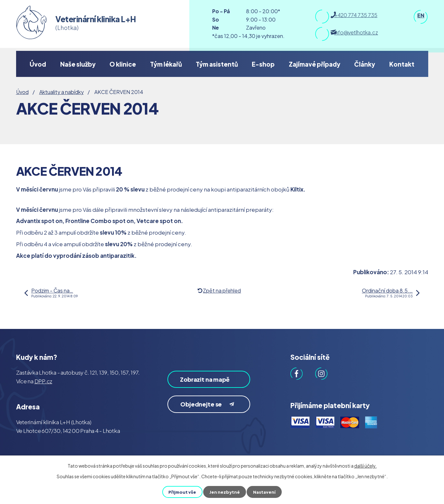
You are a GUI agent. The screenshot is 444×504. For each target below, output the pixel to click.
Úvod (38, 64)
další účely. (365, 466)
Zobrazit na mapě (201, 384)
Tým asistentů (217, 64)
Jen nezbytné (225, 492)
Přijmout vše (182, 492)
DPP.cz (43, 381)
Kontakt (402, 64)
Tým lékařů (166, 64)
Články (365, 64)
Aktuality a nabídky (61, 92)
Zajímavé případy (315, 64)
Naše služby (78, 64)
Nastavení (265, 492)
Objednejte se (210, 415)
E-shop (263, 64)
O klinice (123, 64)
